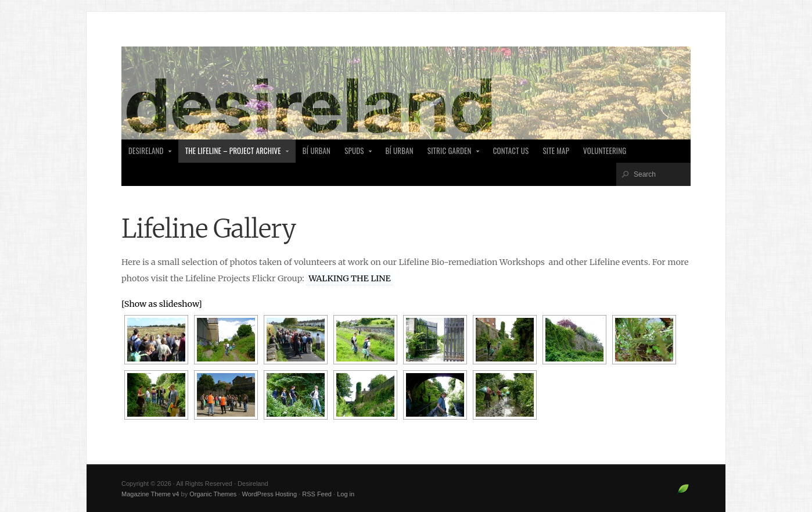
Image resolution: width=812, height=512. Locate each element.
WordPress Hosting (269, 494)
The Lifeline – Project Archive (234, 154)
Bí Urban (317, 151)
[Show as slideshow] (162, 304)
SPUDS (355, 154)
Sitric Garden (450, 154)
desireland (147, 154)
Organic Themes (213, 494)
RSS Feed (317, 494)
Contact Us (511, 151)
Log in (346, 494)
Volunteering (605, 151)
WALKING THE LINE (349, 278)
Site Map (556, 151)
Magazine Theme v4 (150, 494)
